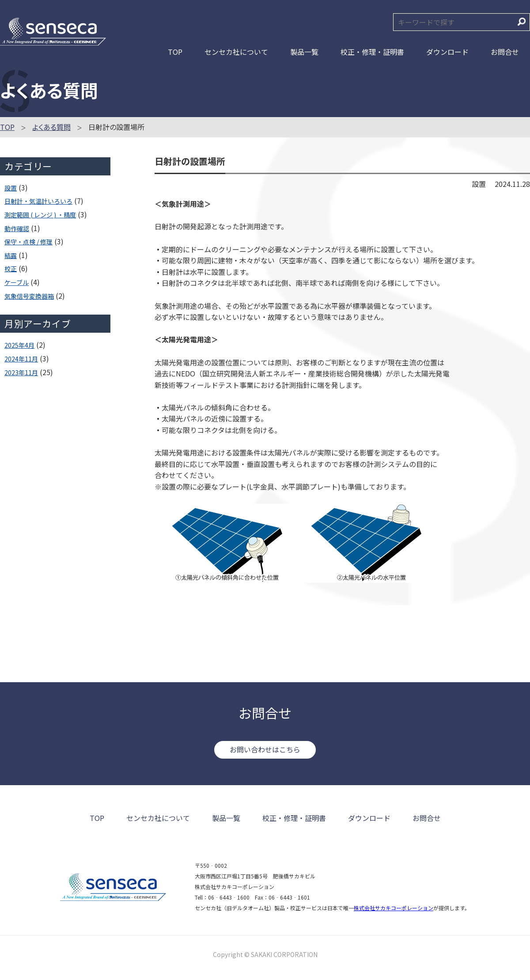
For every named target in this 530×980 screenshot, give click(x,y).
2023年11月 (21, 372)
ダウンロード (447, 52)
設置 (11, 188)
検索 (522, 22)
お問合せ (505, 52)
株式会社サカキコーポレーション (394, 908)
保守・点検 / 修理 (28, 242)
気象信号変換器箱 (29, 296)
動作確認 (17, 228)
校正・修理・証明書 (372, 52)
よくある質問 (51, 127)
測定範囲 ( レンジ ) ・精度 (40, 215)
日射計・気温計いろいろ (38, 201)
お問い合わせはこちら (265, 749)
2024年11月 (21, 359)
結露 (11, 255)
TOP (175, 52)
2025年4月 (19, 345)
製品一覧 (304, 52)
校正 (11, 269)
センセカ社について (236, 52)
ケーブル (17, 282)
